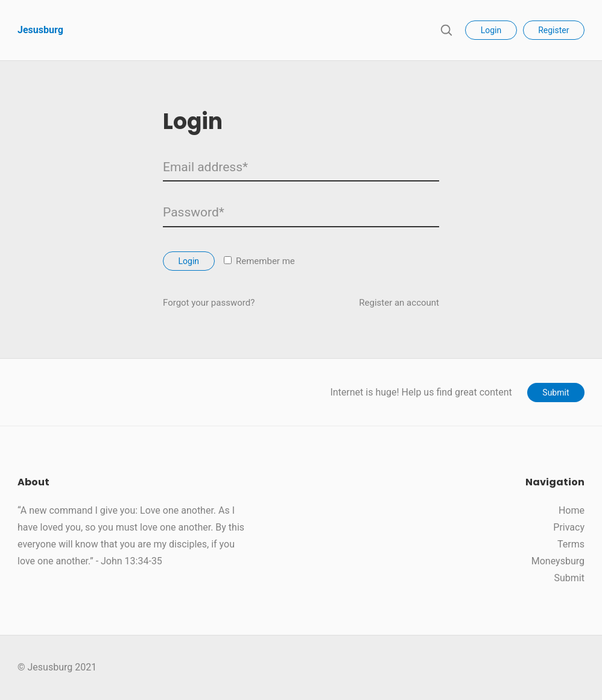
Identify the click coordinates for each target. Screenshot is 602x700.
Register (553, 30)
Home (572, 510)
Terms (571, 544)
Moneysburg (558, 561)
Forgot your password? (209, 303)
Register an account (399, 303)
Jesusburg (40, 30)
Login (491, 30)
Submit (556, 393)
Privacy (569, 527)
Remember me (259, 261)
